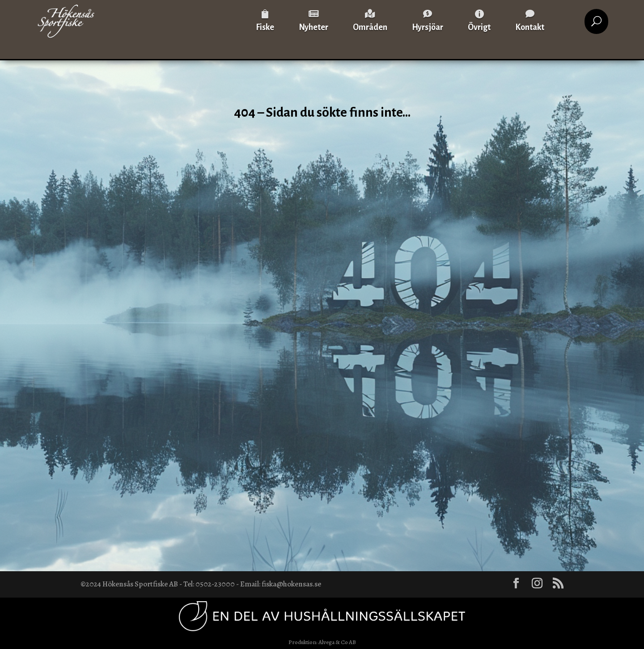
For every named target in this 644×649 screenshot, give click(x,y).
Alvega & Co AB (337, 642)
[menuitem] (265, 21)
